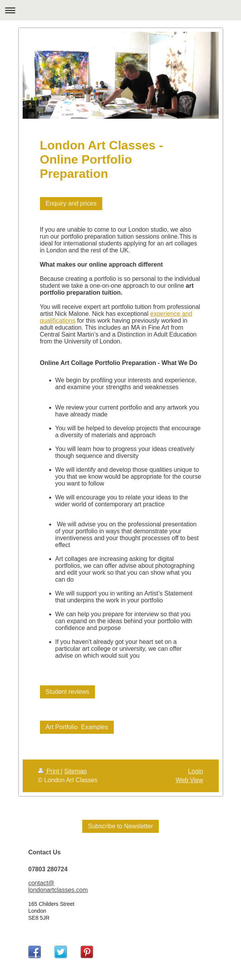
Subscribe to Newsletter (120, 826)
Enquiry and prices (71, 203)
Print (50, 771)
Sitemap (76, 771)
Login (195, 771)
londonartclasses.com (58, 890)
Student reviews (68, 692)
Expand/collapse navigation (120, 10)
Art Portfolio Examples (77, 727)
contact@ (42, 883)
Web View (189, 780)
